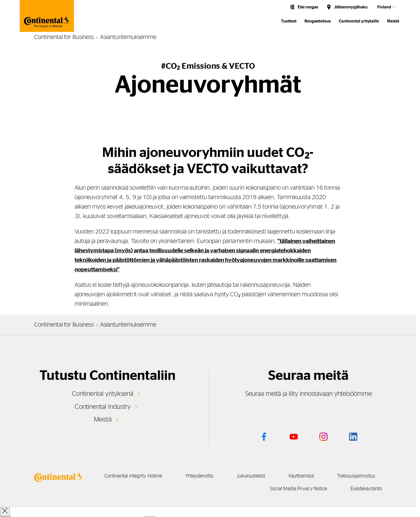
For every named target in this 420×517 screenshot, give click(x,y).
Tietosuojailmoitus (218, 489)
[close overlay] (5, 512)
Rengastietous (318, 21)
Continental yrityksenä (103, 394)
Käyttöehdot (362, 476)
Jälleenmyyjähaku (351, 7)
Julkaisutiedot (307, 476)
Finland (384, 7)
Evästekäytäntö (366, 489)
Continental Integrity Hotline (179, 476)
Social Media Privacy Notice (293, 489)
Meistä (393, 21)
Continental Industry (103, 406)
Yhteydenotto (251, 476)
